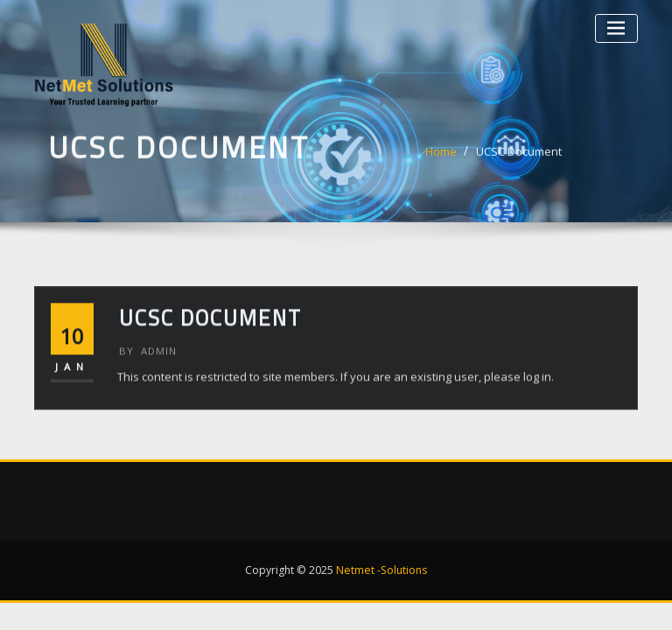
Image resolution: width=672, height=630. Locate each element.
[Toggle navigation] (616, 28)
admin (148, 366)
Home (441, 156)
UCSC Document (519, 156)
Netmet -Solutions (381, 570)
